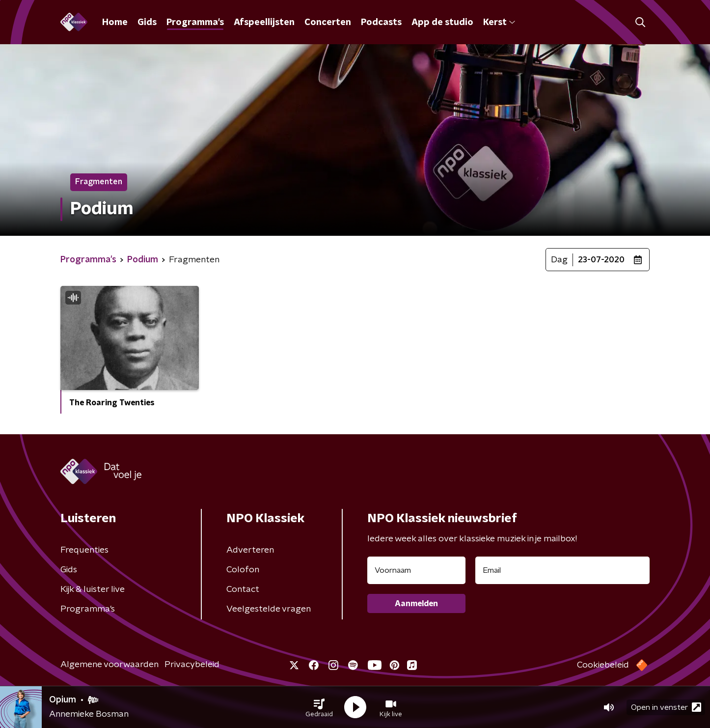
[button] (319, 707)
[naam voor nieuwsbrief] (416, 570)
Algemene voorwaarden (109, 665)
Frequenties (84, 550)
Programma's (195, 23)
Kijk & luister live (93, 589)
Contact (243, 589)
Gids (147, 23)
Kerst (499, 23)
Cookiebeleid (603, 665)
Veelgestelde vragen (269, 609)
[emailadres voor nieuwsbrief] (562, 570)
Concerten (328, 23)
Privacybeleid (192, 665)
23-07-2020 (601, 260)
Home (115, 23)
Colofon (243, 570)
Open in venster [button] (666, 707)
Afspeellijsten (264, 23)
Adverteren (250, 550)
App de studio (442, 23)
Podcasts (381, 23)
